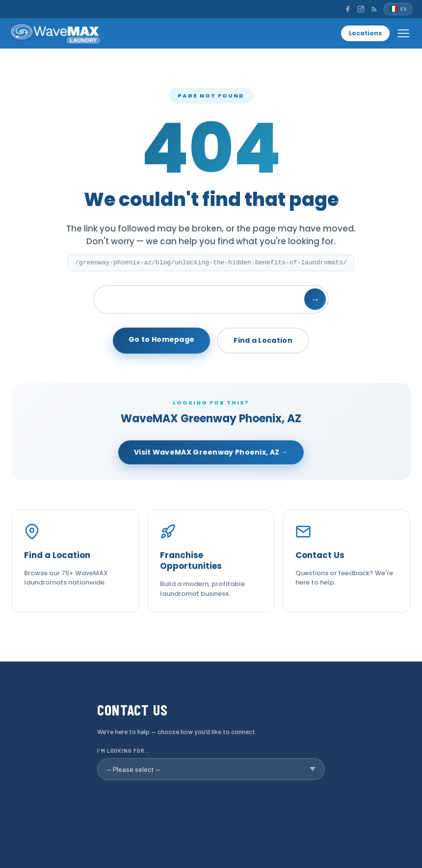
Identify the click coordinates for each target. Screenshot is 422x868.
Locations (365, 33)
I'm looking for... (124, 751)
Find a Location (263, 340)
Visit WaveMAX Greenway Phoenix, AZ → (211, 452)
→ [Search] (315, 299)
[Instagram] (361, 9)
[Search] (211, 299)
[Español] (398, 9)
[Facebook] (348, 9)
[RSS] (374, 9)
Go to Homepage (161, 339)
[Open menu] (403, 33)
